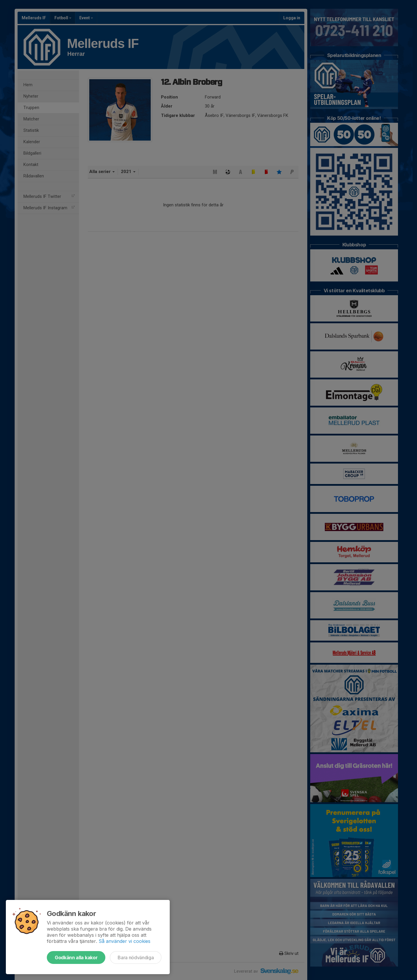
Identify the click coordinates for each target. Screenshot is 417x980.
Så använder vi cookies (125, 941)
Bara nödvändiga (136, 957)
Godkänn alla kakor (76, 957)
